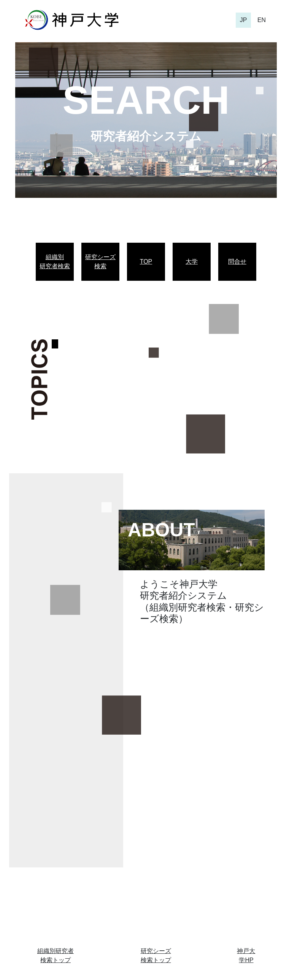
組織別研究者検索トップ (56, 955)
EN (262, 20)
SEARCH (146, 100)
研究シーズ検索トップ (156, 955)
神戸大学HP (246, 955)
